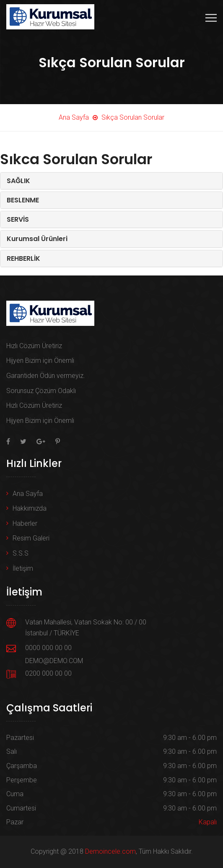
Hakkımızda (30, 508)
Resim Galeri (31, 538)
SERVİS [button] (18, 219)
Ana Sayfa (28, 494)
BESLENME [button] (23, 200)
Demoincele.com (110, 851)
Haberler (25, 523)
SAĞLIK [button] (18, 181)
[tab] (111, 181)
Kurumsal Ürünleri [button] (37, 239)
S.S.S (21, 553)
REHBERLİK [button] (23, 258)
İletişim (23, 568)
